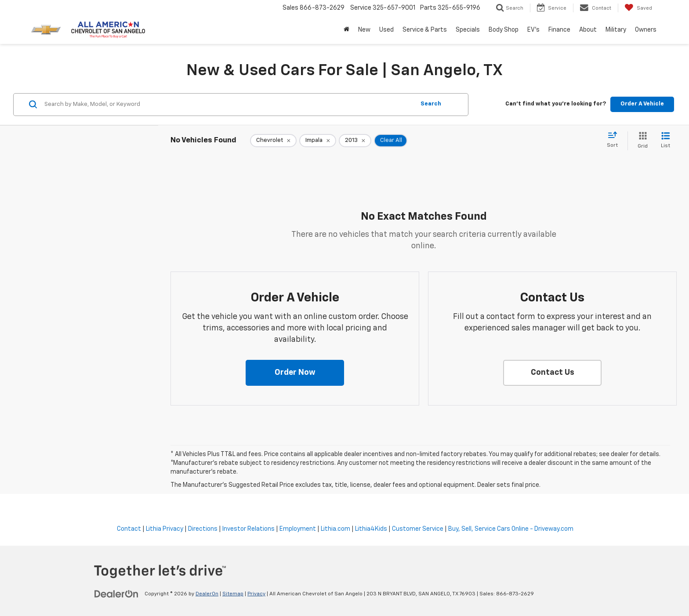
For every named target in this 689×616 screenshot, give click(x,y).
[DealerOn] (116, 594)
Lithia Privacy (165, 529)
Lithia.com (335, 529)
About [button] (588, 30)
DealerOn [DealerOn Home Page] (207, 594)
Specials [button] (468, 30)
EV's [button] (533, 30)
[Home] (346, 30)
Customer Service (418, 529)
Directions (203, 529)
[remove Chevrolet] (273, 141)
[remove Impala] (318, 141)
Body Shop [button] (504, 30)
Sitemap (233, 594)
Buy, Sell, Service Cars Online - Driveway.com (511, 529)
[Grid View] (641, 141)
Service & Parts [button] (425, 30)
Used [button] (386, 30)
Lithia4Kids (371, 529)
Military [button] (616, 30)
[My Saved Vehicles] (638, 8)
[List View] (665, 141)
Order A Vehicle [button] (642, 104)
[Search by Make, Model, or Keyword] (228, 105)
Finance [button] (559, 30)
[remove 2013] (355, 141)
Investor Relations (248, 529)
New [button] (364, 30)
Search (431, 104)
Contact (129, 529)
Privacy (256, 594)
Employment (298, 529)
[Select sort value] (615, 140)
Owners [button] (646, 30)
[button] (295, 373)
